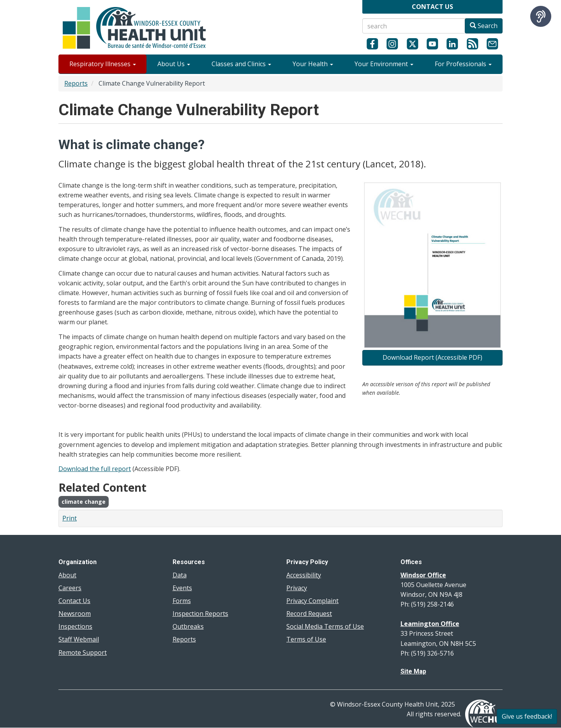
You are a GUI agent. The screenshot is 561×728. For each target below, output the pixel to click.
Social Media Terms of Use (325, 626)
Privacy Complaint (312, 601)
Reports (76, 83)
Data (180, 575)
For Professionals (463, 64)
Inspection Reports (200, 614)
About (67, 575)
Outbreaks (188, 626)
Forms (182, 601)
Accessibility (304, 575)
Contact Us (74, 601)
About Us (174, 64)
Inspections (75, 626)
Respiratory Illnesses (103, 64)
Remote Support (83, 652)
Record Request (309, 614)
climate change (84, 502)
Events (182, 588)
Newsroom (75, 614)
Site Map (413, 671)
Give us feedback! (527, 716)
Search (484, 26)
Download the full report (95, 469)
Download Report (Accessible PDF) (432, 357)
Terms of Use (306, 639)
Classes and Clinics (241, 64)
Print (70, 518)
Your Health (313, 64)
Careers (70, 588)
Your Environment (384, 64)
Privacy (297, 588)
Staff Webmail (79, 639)
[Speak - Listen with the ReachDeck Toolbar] (541, 16)
